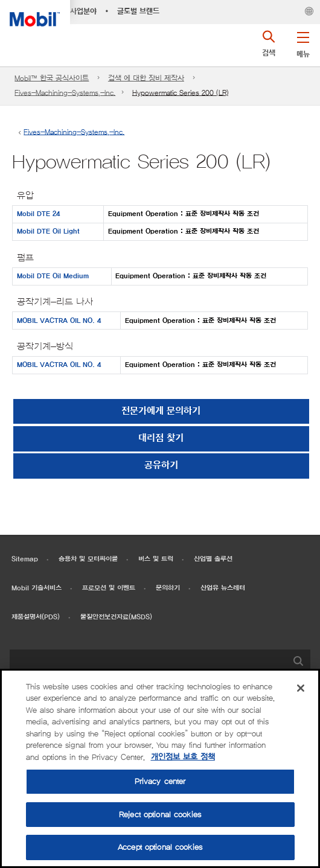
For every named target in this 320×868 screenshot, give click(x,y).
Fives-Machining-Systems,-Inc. (65, 93)
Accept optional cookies (160, 847)
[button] (303, 42)
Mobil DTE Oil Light (48, 231)
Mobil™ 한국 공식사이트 (52, 78)
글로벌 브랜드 (138, 11)
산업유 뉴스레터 (223, 588)
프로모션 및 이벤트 (109, 588)
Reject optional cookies (160, 815)
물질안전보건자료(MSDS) (116, 617)
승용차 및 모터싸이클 (88, 559)
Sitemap (25, 559)
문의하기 (168, 588)
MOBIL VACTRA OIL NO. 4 (59, 321)
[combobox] (160, 663)
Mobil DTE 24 (38, 214)
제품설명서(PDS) (36, 617)
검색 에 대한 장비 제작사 (146, 78)
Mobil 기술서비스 (37, 588)
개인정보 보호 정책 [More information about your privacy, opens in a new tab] (183, 757)
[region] (160, 768)
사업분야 (83, 11)
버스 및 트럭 (156, 559)
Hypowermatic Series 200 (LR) (180, 93)
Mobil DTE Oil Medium (53, 276)
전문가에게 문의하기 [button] (161, 411)
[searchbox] (148, 663)
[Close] (301, 688)
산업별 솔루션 (213, 559)
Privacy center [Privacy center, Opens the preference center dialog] (160, 781)
